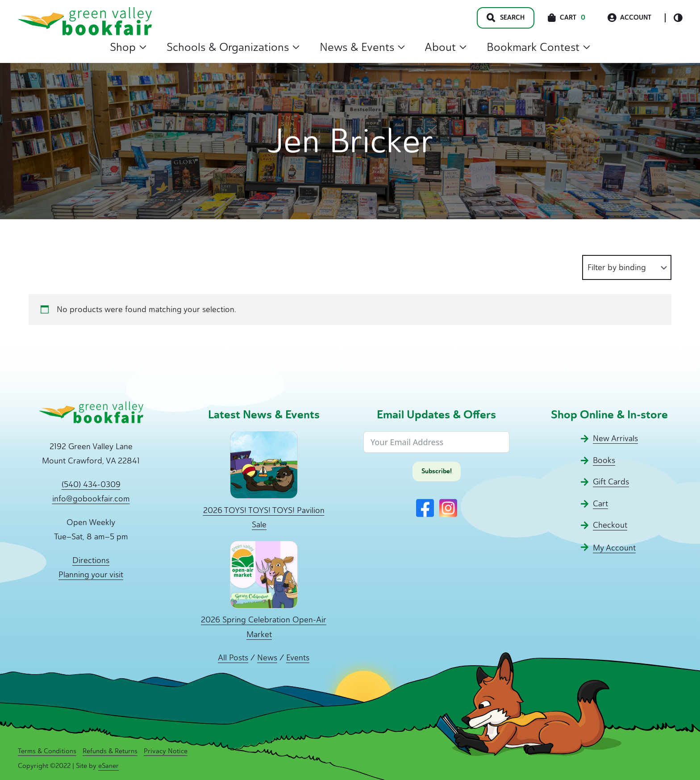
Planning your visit (91, 575)
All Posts (233, 658)
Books (604, 460)
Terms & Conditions (47, 751)
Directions (91, 560)
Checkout (610, 525)
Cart (600, 504)
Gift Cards (611, 482)
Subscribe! (437, 471)
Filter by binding (617, 267)
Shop (128, 47)
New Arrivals (615, 438)
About (446, 47)
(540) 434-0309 (91, 484)
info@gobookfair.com (91, 499)
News (267, 658)
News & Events (362, 47)
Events (298, 658)
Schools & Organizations (233, 47)
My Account (614, 548)
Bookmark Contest (538, 47)
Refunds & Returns (110, 751)
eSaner (108, 766)
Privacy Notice (166, 751)
